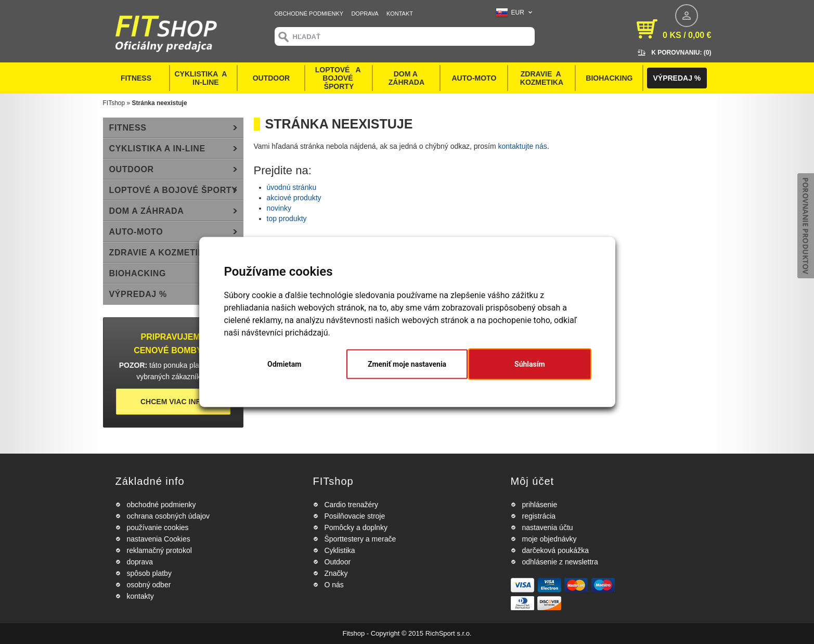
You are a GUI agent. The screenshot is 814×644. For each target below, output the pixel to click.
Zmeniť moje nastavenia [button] (407, 364)
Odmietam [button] (284, 364)
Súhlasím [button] (530, 364)
